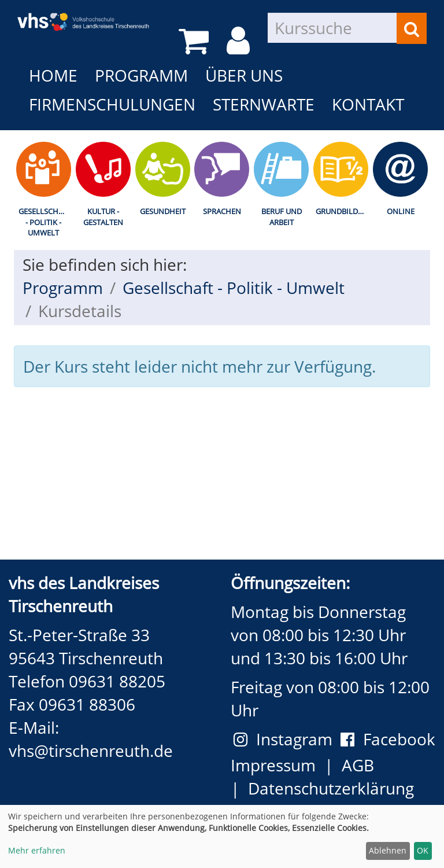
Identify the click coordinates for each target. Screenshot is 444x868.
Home (53, 75)
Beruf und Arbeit (282, 217)
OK (423, 850)
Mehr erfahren (37, 850)
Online (401, 211)
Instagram (287, 739)
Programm (141, 75)
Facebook (388, 739)
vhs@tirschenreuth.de (91, 751)
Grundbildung (343, 211)
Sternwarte (264, 104)
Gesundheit (163, 211)
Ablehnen (388, 850)
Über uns (244, 75)
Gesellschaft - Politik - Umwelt (45, 222)
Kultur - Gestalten (103, 217)
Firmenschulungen (112, 104)
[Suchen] (412, 28)
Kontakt (368, 104)
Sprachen (222, 211)
